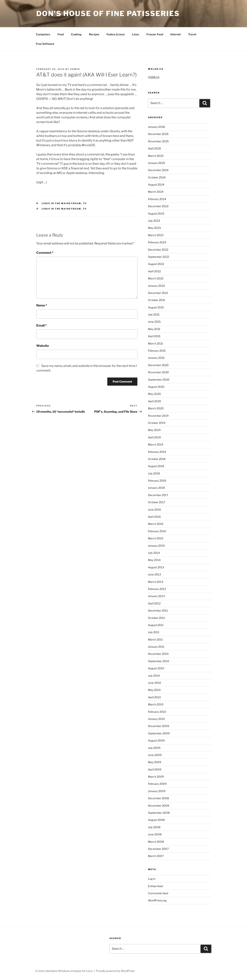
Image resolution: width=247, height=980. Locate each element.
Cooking (76, 34)
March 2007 (156, 856)
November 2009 (159, 726)
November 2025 (158, 141)
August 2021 (156, 307)
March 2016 (156, 524)
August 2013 (156, 567)
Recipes (94, 34)
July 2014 (154, 553)
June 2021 (154, 322)
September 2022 (159, 257)
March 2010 (156, 704)
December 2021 (158, 293)
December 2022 (158, 250)
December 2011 (158, 610)
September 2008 (159, 813)
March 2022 (156, 278)
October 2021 (157, 300)
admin (75, 69)
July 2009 (154, 748)
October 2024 (157, 177)
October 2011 (156, 618)
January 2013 (156, 596)
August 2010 (156, 668)
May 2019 (154, 430)
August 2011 (156, 625)
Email (41, 325)
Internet (176, 34)
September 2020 (159, 380)
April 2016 (154, 517)
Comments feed (158, 893)
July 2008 (154, 827)
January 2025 (156, 163)
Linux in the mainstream (61, 203)
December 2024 (158, 170)
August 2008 (156, 820)
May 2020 (154, 394)
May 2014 (154, 560)
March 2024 (156, 192)
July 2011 (154, 632)
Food (61, 34)
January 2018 (156, 488)
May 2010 (154, 690)
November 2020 (158, 372)
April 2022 (154, 271)
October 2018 (157, 459)
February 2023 (157, 242)
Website (43, 346)
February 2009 (157, 784)
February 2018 (157, 481)
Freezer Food (155, 34)
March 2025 (156, 156)
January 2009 (157, 791)
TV (85, 203)
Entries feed (155, 886)
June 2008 (155, 834)
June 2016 (154, 510)
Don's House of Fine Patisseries (108, 14)
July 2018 (154, 473)
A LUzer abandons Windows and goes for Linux (64, 971)
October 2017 (157, 502)
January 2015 (156, 546)
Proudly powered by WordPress (115, 971)
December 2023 (158, 206)
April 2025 (154, 148)
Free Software (45, 44)
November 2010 (158, 654)
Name (42, 305)
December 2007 (158, 849)
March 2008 (156, 842)
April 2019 (154, 437)
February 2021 (157, 351)
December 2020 (158, 365)
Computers (43, 34)
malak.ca (154, 77)
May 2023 (154, 228)
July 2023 (154, 221)
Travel (192, 34)
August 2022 (156, 264)
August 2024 (156, 185)
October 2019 (157, 423)
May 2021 (154, 329)
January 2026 (156, 127)
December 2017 (158, 495)
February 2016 (157, 531)
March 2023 (156, 235)
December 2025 (158, 134)
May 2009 (155, 762)
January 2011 (156, 647)
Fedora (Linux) (116, 34)
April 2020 (155, 401)
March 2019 (156, 444)
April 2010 (154, 697)
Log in (152, 879)
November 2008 (159, 806)
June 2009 (155, 755)
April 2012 (154, 603)
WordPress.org (157, 900)
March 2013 (156, 582)
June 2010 (155, 683)
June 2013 (154, 574)
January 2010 (156, 719)
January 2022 (156, 286)
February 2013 (157, 589)
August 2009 (156, 740)
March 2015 (156, 538)
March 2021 (156, 343)
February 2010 (157, 712)
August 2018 (156, 466)
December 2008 (158, 798)
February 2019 (157, 452)
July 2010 (154, 676)
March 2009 (156, 777)
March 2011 (155, 639)
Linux (136, 34)
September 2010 (159, 661)
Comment (45, 253)
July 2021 (154, 314)
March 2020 (156, 408)
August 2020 (156, 387)
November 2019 (158, 416)
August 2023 (156, 213)
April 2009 (155, 769)
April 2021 (154, 336)
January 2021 (156, 358)
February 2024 (157, 199)
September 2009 (159, 733)
